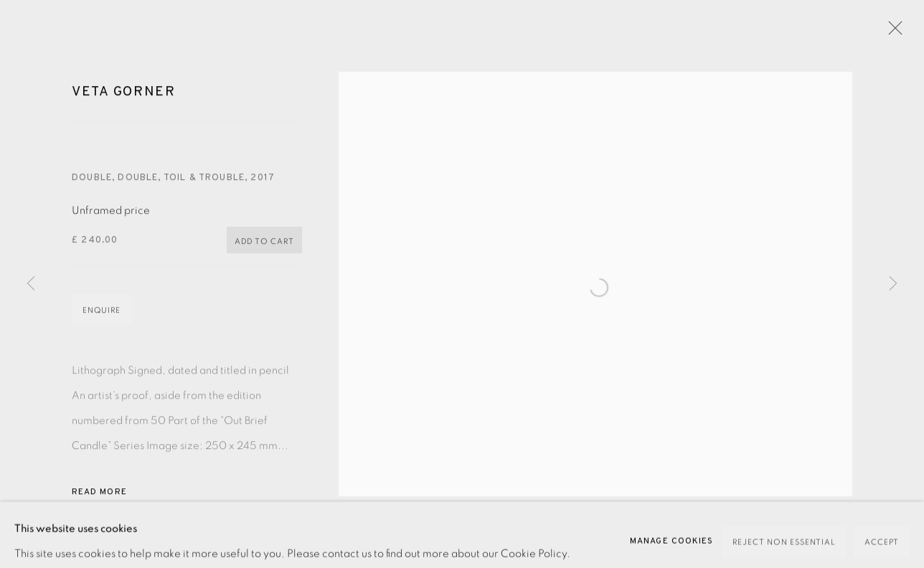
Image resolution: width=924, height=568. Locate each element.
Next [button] (893, 284)
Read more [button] (99, 502)
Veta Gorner (124, 102)
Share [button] (99, 554)
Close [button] (902, 32)
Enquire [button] (102, 320)
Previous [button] (31, 284)
